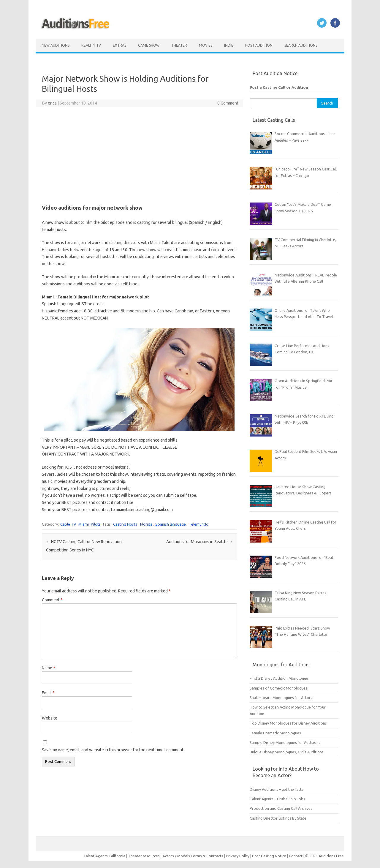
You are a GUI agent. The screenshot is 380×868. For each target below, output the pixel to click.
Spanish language (171, 524)
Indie (229, 45)
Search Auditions (301, 45)
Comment (52, 600)
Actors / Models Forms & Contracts (193, 856)
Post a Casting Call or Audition (279, 87)
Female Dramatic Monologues (275, 733)
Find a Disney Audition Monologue (279, 678)
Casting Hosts (125, 524)
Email (48, 693)
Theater (179, 45)
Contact (296, 856)
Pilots (96, 524)
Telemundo (199, 524)
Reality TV (91, 45)
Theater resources (144, 856)
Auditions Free (331, 856)
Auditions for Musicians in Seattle (199, 542)
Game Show (149, 45)
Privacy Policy (238, 856)
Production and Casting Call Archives (281, 808)
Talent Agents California (104, 856)
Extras (119, 45)
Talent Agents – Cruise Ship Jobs (277, 799)
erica (52, 103)
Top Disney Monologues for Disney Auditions (288, 723)
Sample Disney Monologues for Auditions (285, 742)
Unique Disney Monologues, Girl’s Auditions (287, 752)
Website (50, 718)
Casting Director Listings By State (278, 818)
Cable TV (68, 524)
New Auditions (56, 45)
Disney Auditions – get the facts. (277, 789)
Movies (206, 45)
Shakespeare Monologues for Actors (281, 698)
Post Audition (259, 45)
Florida (146, 524)
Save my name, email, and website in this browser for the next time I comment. (113, 750)
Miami (84, 524)
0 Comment (228, 103)
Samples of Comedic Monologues (278, 688)
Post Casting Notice (269, 856)
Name (49, 668)
